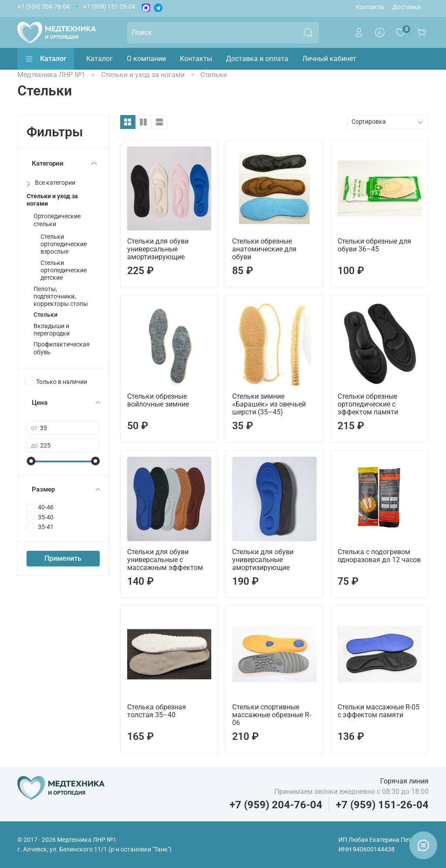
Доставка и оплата (257, 59)
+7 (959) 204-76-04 (44, 7)
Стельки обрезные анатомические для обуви (264, 249)
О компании (146, 59)
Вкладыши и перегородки (52, 330)
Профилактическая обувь (62, 348)
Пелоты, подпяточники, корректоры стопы (61, 297)
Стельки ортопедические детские (64, 271)
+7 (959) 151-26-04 (109, 7)
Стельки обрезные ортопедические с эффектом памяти (368, 404)
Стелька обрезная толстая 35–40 (157, 711)
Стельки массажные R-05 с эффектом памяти (378, 711)
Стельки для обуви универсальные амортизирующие (158, 249)
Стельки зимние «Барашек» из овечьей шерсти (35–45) (269, 404)
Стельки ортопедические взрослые (64, 244)
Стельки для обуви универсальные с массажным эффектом (165, 560)
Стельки (46, 315)
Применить (63, 558)
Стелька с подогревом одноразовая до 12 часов (379, 556)
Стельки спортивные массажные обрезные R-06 (272, 715)
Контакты (370, 7)
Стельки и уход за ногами (52, 200)
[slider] (31, 461)
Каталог (46, 59)
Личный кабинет (329, 59)
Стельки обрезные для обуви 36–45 (374, 245)
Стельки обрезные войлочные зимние (158, 400)
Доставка (407, 7)
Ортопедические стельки (57, 220)
